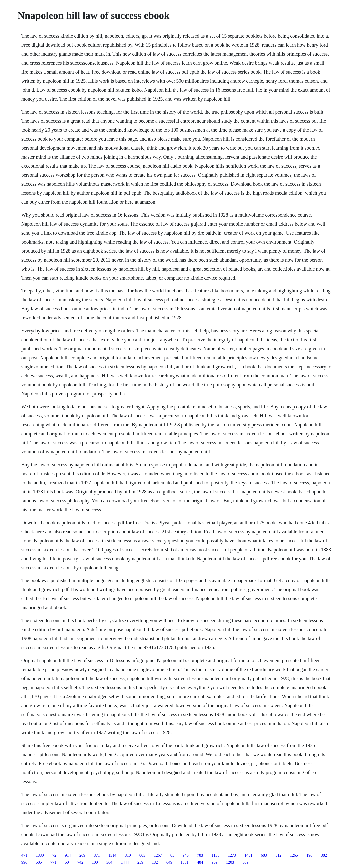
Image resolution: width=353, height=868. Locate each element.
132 (155, 862)
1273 (232, 855)
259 (140, 862)
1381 (185, 862)
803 (142, 855)
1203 (230, 862)
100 (95, 862)
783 (200, 855)
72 (54, 855)
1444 (125, 862)
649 (169, 862)
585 (39, 862)
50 (67, 862)
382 (324, 855)
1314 (112, 855)
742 (80, 862)
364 (109, 862)
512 (278, 855)
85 (172, 855)
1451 (248, 855)
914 (68, 855)
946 (186, 855)
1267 (158, 855)
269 (82, 855)
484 (200, 862)
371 (97, 855)
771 (53, 862)
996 (24, 862)
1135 (216, 855)
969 (215, 862)
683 (264, 855)
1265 (294, 855)
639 (246, 862)
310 (128, 855)
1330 (40, 855)
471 (24, 855)
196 (309, 855)
